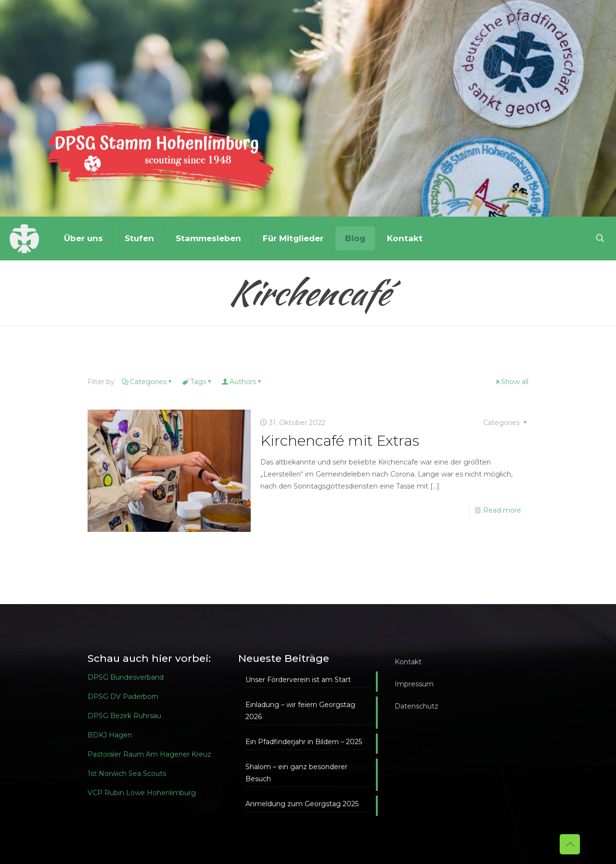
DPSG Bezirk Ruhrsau (124, 716)
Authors (242, 382)
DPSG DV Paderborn (123, 696)
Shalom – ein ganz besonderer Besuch (296, 773)
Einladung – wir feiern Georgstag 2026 (300, 711)
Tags (197, 382)
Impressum (414, 684)
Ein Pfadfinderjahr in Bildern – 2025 (304, 742)
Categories (148, 382)
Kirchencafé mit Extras (340, 441)
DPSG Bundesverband (126, 677)
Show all (511, 382)
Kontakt (408, 662)
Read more (502, 510)
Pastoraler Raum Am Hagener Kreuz (149, 754)
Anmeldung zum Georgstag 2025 (302, 804)
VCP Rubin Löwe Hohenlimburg (142, 793)
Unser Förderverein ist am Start (298, 680)
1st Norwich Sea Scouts (127, 774)
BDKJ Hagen (110, 735)
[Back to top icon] (570, 844)
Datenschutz (417, 706)
